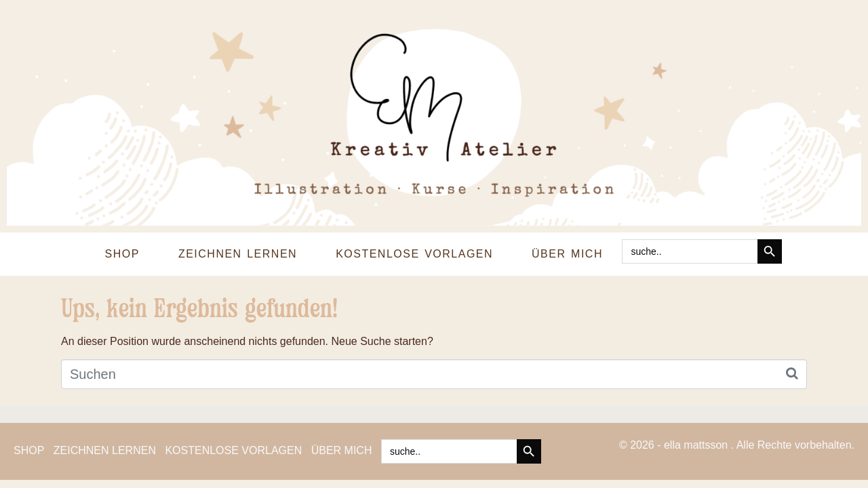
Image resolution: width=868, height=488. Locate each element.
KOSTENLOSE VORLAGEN (414, 254)
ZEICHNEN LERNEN (238, 254)
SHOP (122, 254)
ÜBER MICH (567, 254)
